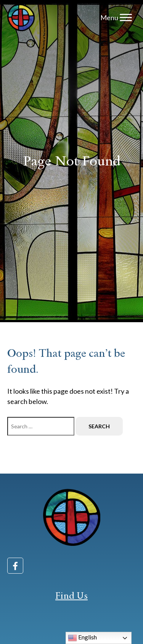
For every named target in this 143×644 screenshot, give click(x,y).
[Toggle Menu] (126, 17)
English (82, 638)
